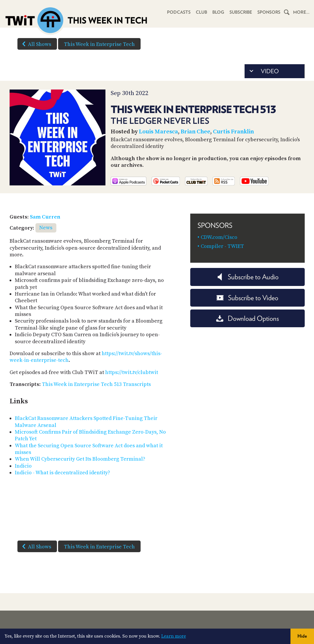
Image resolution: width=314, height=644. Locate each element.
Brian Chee (195, 132)
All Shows (35, 44)
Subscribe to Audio (247, 277)
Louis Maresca (158, 132)
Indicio (23, 466)
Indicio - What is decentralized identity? (62, 473)
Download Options (247, 318)
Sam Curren (45, 217)
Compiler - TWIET (222, 246)
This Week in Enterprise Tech (99, 44)
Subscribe (240, 12)
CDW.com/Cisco (219, 237)
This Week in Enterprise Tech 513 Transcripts (96, 384)
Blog (218, 12)
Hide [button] (302, 636)
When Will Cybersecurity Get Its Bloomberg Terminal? (80, 459)
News (46, 228)
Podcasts (178, 12)
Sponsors (269, 12)
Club (201, 12)
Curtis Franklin (233, 132)
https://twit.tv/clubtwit (132, 372)
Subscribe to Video (247, 298)
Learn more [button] (174, 636)
